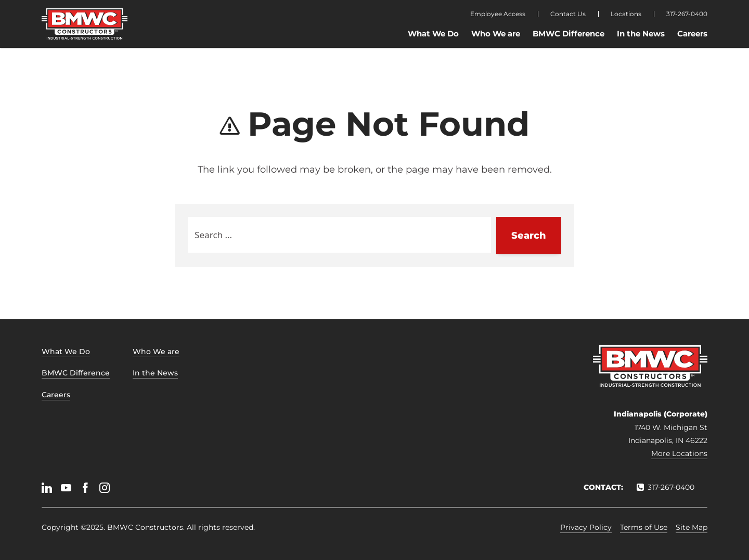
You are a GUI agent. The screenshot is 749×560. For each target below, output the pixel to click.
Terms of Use (644, 527)
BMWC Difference (569, 34)
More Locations (679, 453)
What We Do (433, 34)
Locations (626, 14)
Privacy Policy (586, 527)
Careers (692, 34)
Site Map (692, 527)
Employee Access (498, 14)
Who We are (496, 34)
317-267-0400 (687, 14)
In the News (641, 34)
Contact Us (568, 14)
